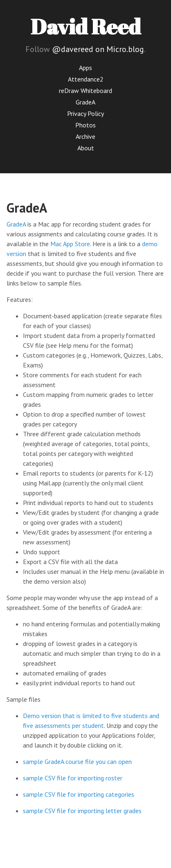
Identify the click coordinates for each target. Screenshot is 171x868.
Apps (85, 68)
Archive (85, 136)
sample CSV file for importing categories (79, 794)
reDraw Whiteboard (85, 91)
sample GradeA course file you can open (77, 761)
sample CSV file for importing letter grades (82, 811)
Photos (85, 125)
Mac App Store (70, 244)
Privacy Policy (85, 113)
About (86, 148)
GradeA (85, 102)
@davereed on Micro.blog (98, 49)
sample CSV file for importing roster (73, 778)
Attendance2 (86, 79)
